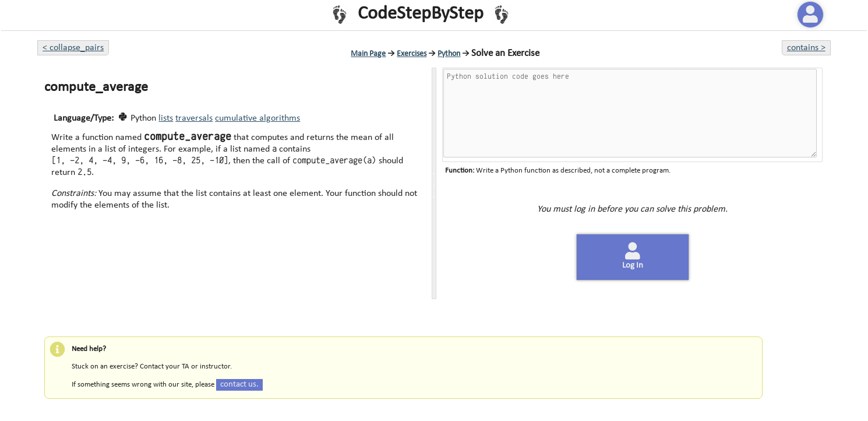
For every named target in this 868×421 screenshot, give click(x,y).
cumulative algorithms (257, 118)
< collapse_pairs (73, 48)
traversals (194, 118)
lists (166, 118)
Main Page (368, 54)
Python (449, 54)
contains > (806, 48)
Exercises (412, 54)
